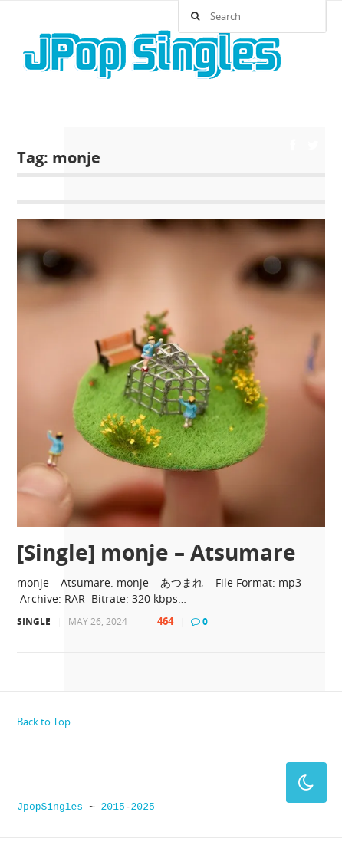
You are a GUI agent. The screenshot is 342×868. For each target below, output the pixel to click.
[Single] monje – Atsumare (156, 552)
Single (34, 621)
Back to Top (44, 722)
